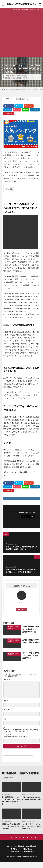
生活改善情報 (19, 846)
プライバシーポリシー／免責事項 (22, 851)
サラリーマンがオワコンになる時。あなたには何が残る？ (31, 655)
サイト (6, 719)
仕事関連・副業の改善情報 (13, 78)
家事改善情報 (31, 846)
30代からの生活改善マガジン (22, 4)
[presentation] (18, 752)
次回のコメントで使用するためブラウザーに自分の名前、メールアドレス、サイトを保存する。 (21, 731)
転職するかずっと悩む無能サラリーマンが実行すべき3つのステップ (11, 826)
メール (6, 710)
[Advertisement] (21, 34)
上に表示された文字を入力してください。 (17, 737)
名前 (6, 701)
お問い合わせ (28, 849)
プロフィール (16, 849)
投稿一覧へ (21, 609)
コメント (7, 680)
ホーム (10, 846)
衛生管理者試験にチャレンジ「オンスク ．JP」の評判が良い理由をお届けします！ (11, 801)
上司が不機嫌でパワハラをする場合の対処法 (31, 641)
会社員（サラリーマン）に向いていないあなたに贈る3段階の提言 (32, 826)
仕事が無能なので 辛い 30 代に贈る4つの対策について (32, 798)
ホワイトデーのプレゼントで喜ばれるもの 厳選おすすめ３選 (31, 629)
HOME (6, 89)
